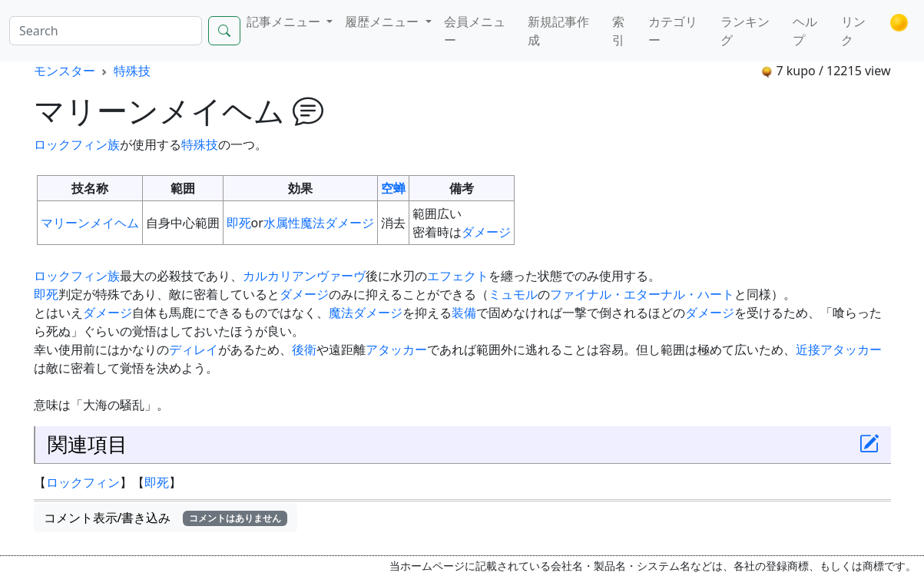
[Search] (106, 31)
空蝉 (393, 188)
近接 (808, 349)
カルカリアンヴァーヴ (304, 276)
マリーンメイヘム (90, 223)
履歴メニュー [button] (383, 22)
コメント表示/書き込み (166, 518)
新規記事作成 (558, 31)
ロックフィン (83, 482)
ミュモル (513, 294)
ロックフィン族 (77, 144)
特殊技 (132, 71)
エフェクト (458, 276)
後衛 (304, 349)
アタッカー (396, 349)
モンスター (65, 71)
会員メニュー (475, 31)
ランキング (745, 31)
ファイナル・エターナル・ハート (642, 294)
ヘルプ (805, 31)
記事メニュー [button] (285, 22)
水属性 (282, 223)
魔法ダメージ (337, 223)
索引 (618, 31)
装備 (464, 313)
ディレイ (194, 349)
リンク (853, 31)
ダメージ (486, 232)
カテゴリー (673, 31)
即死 (239, 223)
